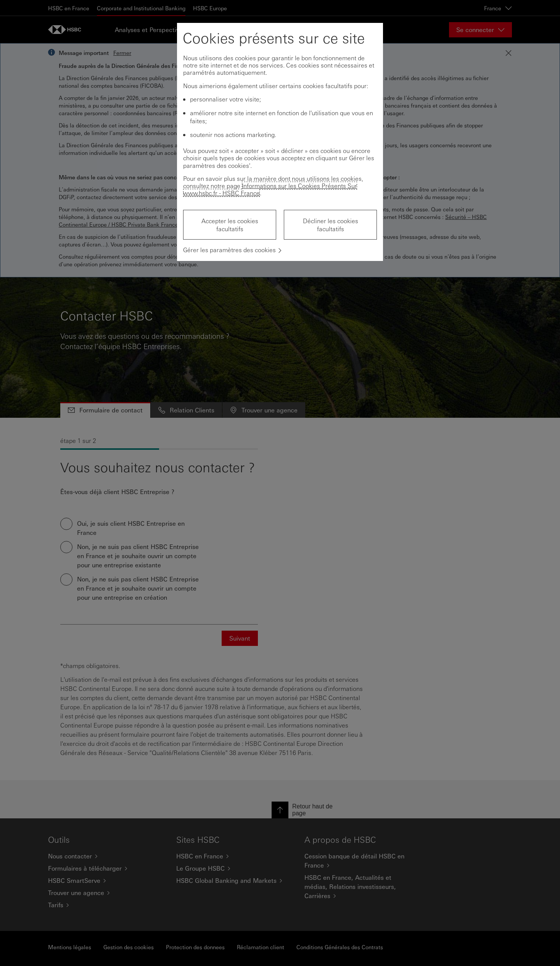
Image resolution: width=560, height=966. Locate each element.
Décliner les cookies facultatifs (331, 225)
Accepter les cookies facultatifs (230, 225)
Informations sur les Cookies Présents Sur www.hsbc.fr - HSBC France (270, 189)
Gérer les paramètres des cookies (229, 250)
